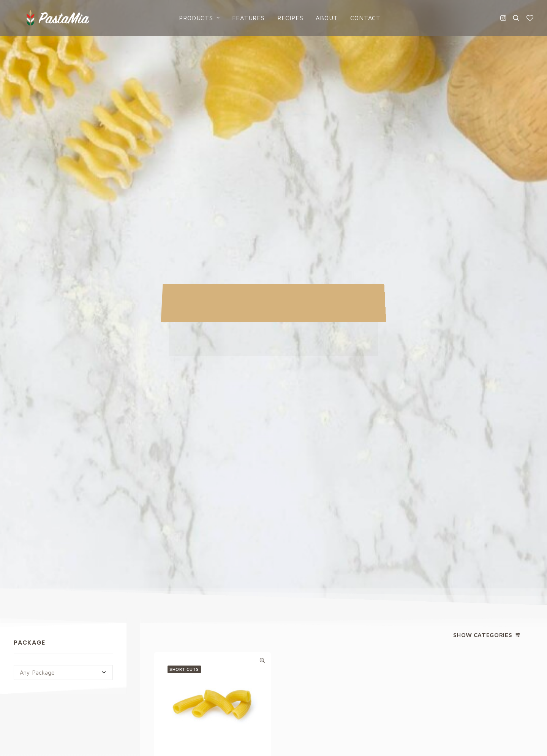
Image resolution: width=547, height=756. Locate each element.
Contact (359, 18)
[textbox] (63, 287)
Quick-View (262, 275)
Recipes (284, 18)
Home (292, 601)
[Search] (516, 18)
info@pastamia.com (40, 601)
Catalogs (297, 643)
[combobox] (63, 287)
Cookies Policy (436, 615)
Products (193, 18)
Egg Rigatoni (213, 401)
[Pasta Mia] (45, 18)
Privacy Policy (340, 515)
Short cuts (184, 283)
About (321, 18)
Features (242, 18)
